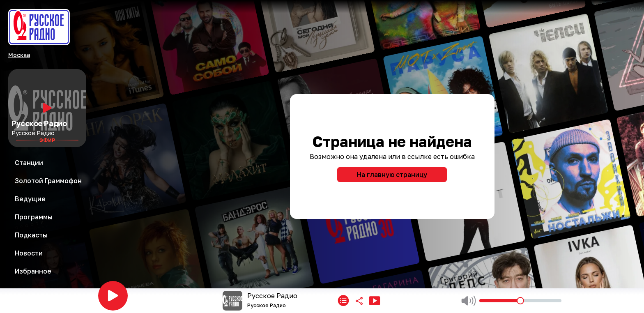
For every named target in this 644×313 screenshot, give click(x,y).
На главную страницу (392, 175)
